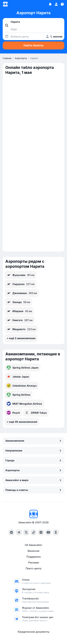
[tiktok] (34, 532)
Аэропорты (33, 470)
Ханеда (18, 302)
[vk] (11, 532)
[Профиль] (56, 4)
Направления (33, 451)
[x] (26, 532)
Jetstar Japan (18, 377)
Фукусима (21, 275)
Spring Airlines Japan (23, 368)
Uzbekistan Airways (22, 386)
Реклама (33, 563)
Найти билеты (33, 45)
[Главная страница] (5, 4)
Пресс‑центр (33, 568)
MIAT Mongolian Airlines (24, 404)
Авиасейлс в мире (33, 480)
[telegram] (19, 532)
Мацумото (21, 329)
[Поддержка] (62, 4)
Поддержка (33, 557)
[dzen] (41, 532)
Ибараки (19, 311)
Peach (13, 413)
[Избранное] (50, 4)
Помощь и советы (33, 490)
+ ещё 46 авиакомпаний (22, 422)
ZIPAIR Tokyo (36, 413)
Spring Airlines (19, 395)
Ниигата (20, 320)
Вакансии (34, 551)
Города (33, 460)
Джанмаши (22, 293)
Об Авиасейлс (33, 545)
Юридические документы (33, 632)
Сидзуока (21, 284)
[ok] (56, 532)
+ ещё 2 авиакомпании (21, 338)
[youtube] (48, 532)
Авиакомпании (33, 441)
